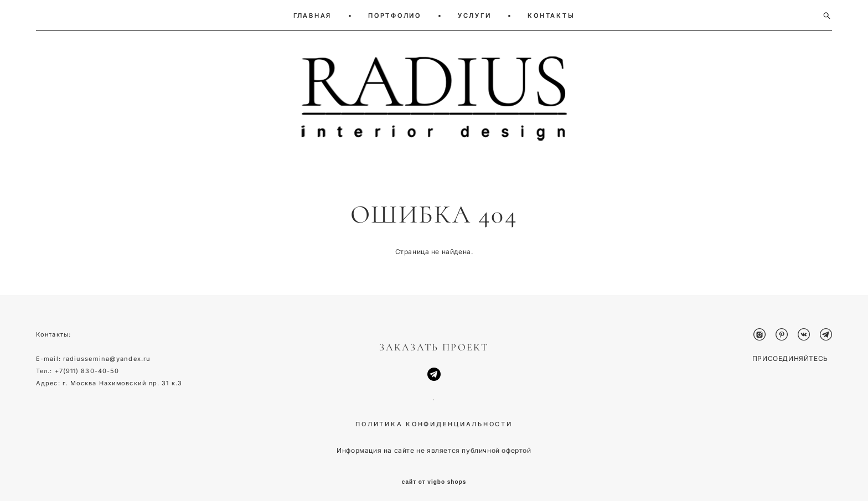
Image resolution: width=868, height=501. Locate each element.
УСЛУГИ (475, 16)
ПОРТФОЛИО (395, 16)
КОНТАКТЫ (551, 16)
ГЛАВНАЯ (312, 16)
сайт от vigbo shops (434, 475)
